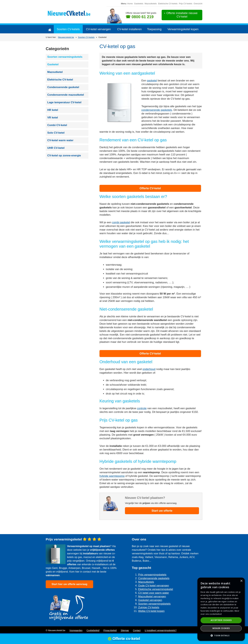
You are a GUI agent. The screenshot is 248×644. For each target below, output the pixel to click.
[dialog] (221, 609)
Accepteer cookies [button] (221, 620)
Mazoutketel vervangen (152, 596)
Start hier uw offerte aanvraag (69, 584)
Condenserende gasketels (154, 578)
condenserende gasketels (157, 110)
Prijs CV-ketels (186, 4)
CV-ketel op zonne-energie (64, 156)
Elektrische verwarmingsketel (156, 589)
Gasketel (53, 64)
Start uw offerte (162, 511)
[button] (221, 636)
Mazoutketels (151, 4)
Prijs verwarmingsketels (152, 575)
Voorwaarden (76, 630)
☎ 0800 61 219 (140, 17)
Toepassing (154, 29)
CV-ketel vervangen (98, 29)
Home (130, 4)
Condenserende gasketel (63, 87)
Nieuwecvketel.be (66, 37)
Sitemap (125, 630)
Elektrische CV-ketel (60, 80)
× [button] (241, 581)
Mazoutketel (55, 72)
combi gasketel (121, 222)
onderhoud (149, 369)
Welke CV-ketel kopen (151, 611)
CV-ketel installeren (129, 29)
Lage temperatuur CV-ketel (64, 102)
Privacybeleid (110, 630)
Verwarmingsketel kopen (183, 29)
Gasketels (139, 4)
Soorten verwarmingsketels (65, 57)
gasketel (152, 81)
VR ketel (53, 118)
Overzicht (198, 4)
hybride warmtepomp (112, 476)
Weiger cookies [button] (221, 628)
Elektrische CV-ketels (168, 4)
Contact (137, 630)
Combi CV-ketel (57, 125)
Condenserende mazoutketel (66, 95)
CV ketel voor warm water (154, 593)
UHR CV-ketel (56, 148)
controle (142, 408)
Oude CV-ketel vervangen (154, 586)
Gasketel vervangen (150, 600)
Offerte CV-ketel (150, 188)
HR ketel (53, 110)
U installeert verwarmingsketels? (161, 630)
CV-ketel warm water (60, 140)
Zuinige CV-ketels (149, 607)
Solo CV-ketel (56, 133)
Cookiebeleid (93, 630)
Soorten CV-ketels (68, 29)
